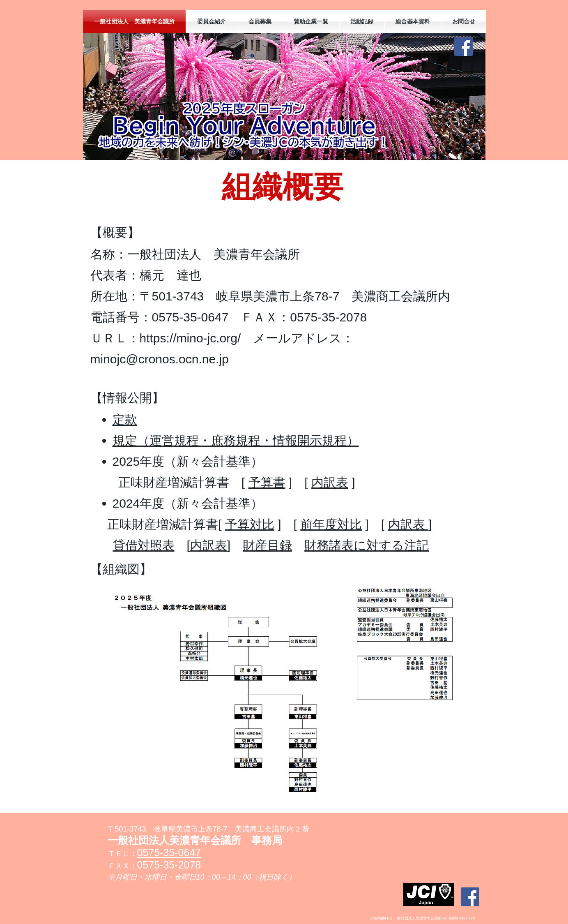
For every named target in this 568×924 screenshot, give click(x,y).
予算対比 (250, 524)
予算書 (267, 482)
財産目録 (267, 545)
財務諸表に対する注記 (367, 545)
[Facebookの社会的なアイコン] (463, 47)
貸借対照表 (144, 545)
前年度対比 (331, 524)
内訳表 (330, 482)
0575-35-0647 (169, 852)
